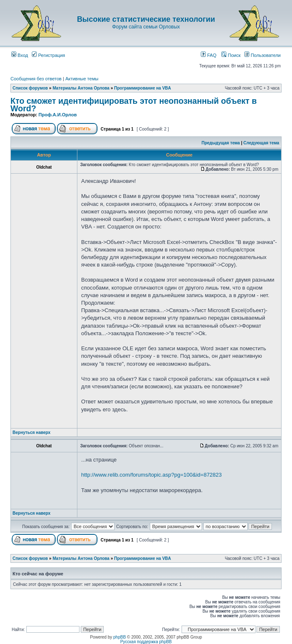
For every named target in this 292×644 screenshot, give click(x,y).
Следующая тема (261, 143)
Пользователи (263, 55)
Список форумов (30, 88)
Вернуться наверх (32, 432)
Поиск (231, 55)
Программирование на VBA (143, 88)
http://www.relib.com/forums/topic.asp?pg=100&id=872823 (151, 475)
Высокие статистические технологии (146, 19)
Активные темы (82, 79)
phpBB (120, 637)
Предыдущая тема (221, 143)
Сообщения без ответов (36, 79)
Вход (20, 55)
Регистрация (48, 55)
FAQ (209, 55)
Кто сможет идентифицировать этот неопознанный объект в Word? (134, 105)
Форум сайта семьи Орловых (146, 27)
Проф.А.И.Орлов (58, 115)
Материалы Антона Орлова (81, 88)
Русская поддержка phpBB (146, 642)
